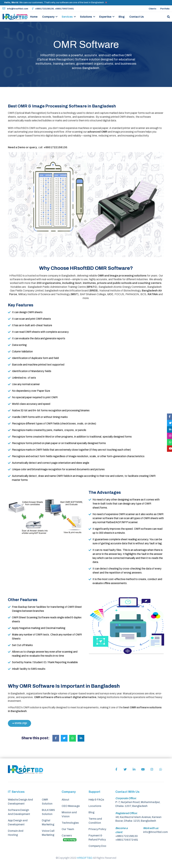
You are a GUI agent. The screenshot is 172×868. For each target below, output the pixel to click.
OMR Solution (47, 802)
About (65, 800)
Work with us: (151, 828)
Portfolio (165, 9)
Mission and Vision (69, 814)
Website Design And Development (20, 802)
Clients (152, 9)
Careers (69, 838)
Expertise (105, 17)
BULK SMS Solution (48, 812)
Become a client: (122, 830)
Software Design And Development (19, 812)
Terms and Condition (95, 821)
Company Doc (97, 846)
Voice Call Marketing (48, 833)
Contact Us (137, 17)
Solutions (86, 17)
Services (67, 17)
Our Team (68, 829)
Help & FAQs (96, 800)
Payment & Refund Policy (97, 838)
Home (34, 17)
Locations (95, 806)
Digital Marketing (48, 822)
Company (48, 17)
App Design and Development (18, 822)
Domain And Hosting (16, 833)
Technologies (70, 823)
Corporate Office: (126, 798)
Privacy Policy (97, 829)
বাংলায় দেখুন (19, 723)
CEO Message (71, 806)
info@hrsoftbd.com (15, 9)
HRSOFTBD (85, 858)
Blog (122, 17)
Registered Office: (126, 813)
